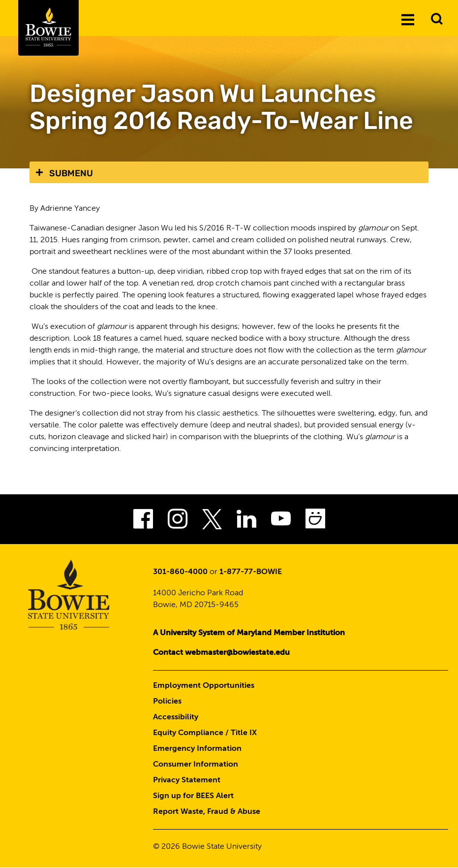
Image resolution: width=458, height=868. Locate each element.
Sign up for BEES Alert (193, 796)
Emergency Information (197, 749)
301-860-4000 (180, 572)
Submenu (71, 173)
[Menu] (408, 19)
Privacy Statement (187, 780)
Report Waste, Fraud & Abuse (207, 812)
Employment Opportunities (204, 686)
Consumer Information (196, 765)
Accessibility (176, 717)
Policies (167, 702)
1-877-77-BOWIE (251, 572)
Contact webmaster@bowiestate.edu (221, 653)
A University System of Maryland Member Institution (249, 633)
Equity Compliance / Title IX (205, 733)
